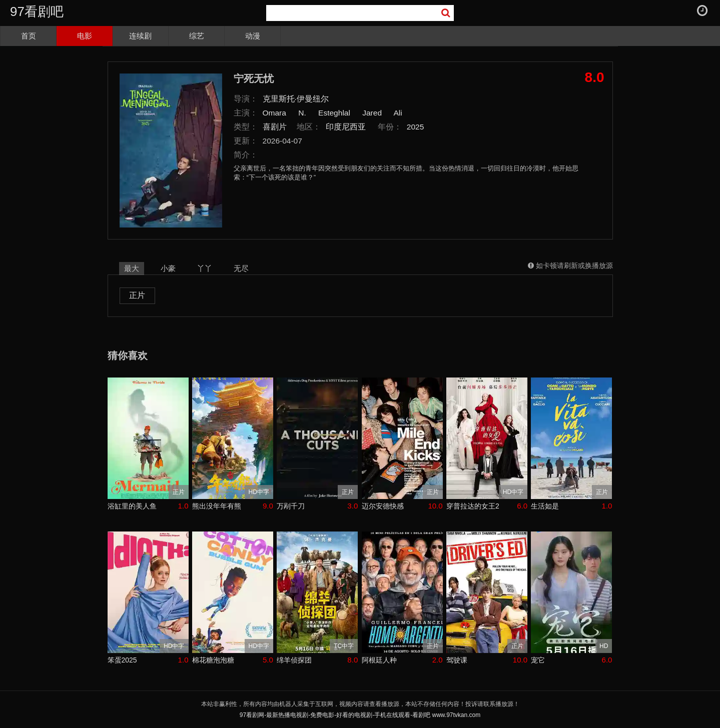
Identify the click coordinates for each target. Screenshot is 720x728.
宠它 (538, 660)
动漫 (253, 36)
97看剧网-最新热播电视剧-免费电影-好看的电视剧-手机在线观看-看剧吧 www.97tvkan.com (360, 715)
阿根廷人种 (379, 660)
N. (302, 113)
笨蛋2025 (122, 660)
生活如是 (545, 506)
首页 (29, 36)
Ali (398, 113)
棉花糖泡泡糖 (213, 660)
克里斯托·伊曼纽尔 (296, 99)
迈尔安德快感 (383, 506)
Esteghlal (334, 113)
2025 (416, 127)
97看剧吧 (37, 11)
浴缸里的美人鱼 (132, 506)
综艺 (197, 36)
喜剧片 (275, 127)
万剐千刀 (291, 506)
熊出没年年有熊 (217, 506)
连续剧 (140, 36)
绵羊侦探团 (294, 660)
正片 (137, 295)
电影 (85, 36)
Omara (274, 113)
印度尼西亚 (346, 127)
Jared (372, 113)
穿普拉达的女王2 (473, 506)
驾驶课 (457, 660)
